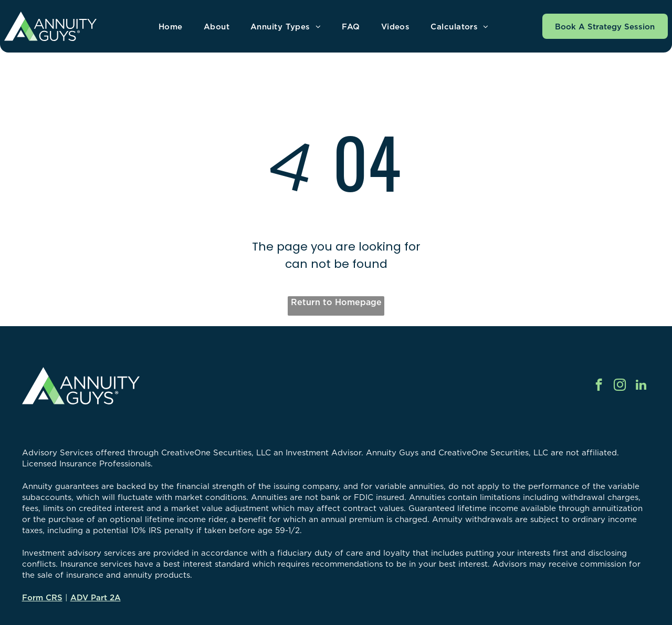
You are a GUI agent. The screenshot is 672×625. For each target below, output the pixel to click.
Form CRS (42, 597)
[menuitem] (171, 27)
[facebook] (599, 386)
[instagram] (620, 386)
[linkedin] (641, 386)
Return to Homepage (336, 302)
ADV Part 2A (96, 597)
